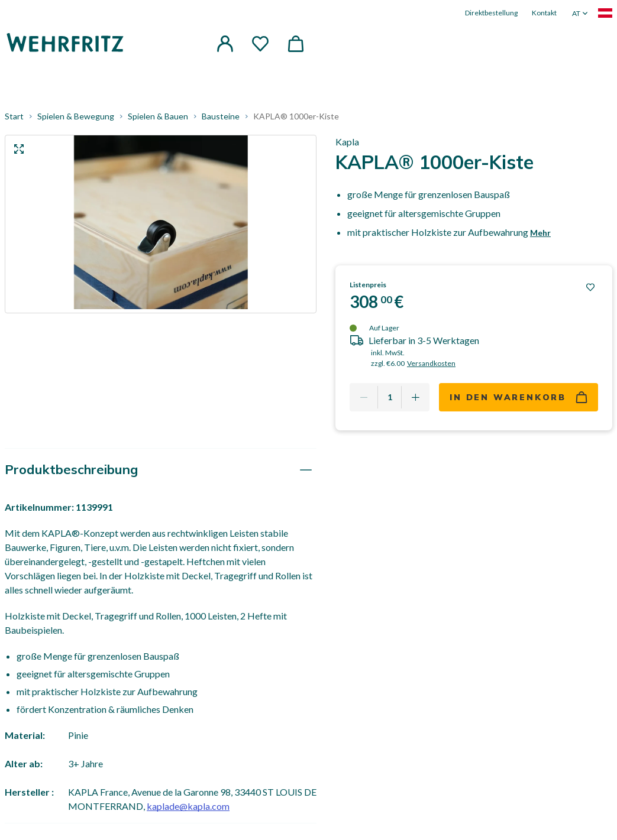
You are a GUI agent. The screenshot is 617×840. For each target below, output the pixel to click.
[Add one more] (415, 397)
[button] (225, 44)
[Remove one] (364, 397)
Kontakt (544, 13)
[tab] (161, 470)
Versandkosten (431, 363)
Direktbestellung (491, 13)
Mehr (540, 233)
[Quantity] (390, 397)
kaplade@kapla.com (188, 806)
